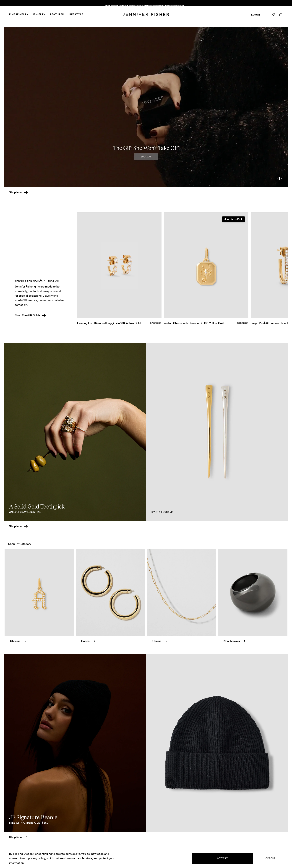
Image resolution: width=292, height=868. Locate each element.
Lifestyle (76, 14)
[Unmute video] (280, 178)
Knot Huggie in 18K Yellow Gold (93, 8)
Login (256, 15)
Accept (222, 858)
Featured (57, 14)
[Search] (274, 15)
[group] (183, 270)
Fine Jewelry (19, 14)
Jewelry (39, 14)
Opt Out (270, 858)
